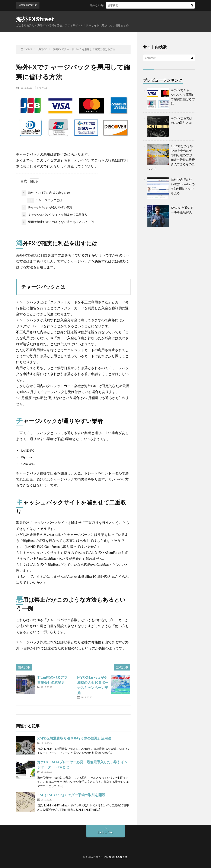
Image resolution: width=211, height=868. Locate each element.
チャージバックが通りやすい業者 (47, 208)
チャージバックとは (45, 200)
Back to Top (105, 832)
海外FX (43, 88)
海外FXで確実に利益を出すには (46, 193)
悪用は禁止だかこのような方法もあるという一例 (58, 222)
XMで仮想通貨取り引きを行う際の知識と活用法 (74, 738)
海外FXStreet (35, 19)
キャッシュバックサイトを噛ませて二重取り (55, 215)
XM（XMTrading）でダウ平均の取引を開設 (71, 795)
